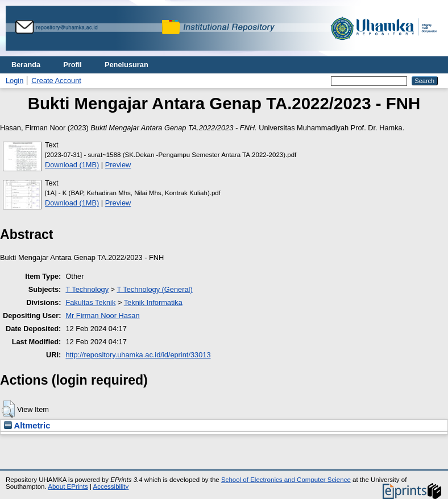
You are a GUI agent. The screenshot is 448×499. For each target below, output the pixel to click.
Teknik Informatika (153, 302)
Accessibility (111, 486)
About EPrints (68, 486)
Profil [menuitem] (72, 65)
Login (14, 81)
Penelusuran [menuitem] (126, 65)
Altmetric (27, 426)
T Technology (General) (154, 289)
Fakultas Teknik (90, 302)
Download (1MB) (72, 165)
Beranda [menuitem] (26, 65)
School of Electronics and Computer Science (286, 480)
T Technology (87, 289)
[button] (8, 409)
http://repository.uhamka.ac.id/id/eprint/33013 (138, 355)
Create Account (56, 81)
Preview (118, 165)
